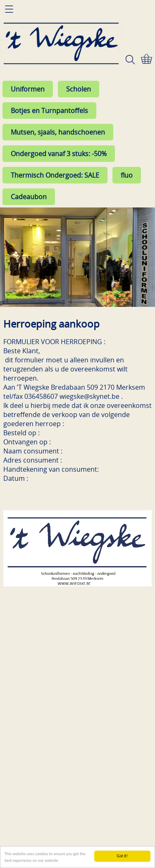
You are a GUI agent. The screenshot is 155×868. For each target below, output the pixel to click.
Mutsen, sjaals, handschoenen (58, 132)
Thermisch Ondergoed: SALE (55, 175)
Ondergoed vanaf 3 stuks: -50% (59, 154)
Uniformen (28, 89)
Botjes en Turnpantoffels (49, 111)
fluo (127, 175)
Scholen (79, 89)
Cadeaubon (29, 197)
